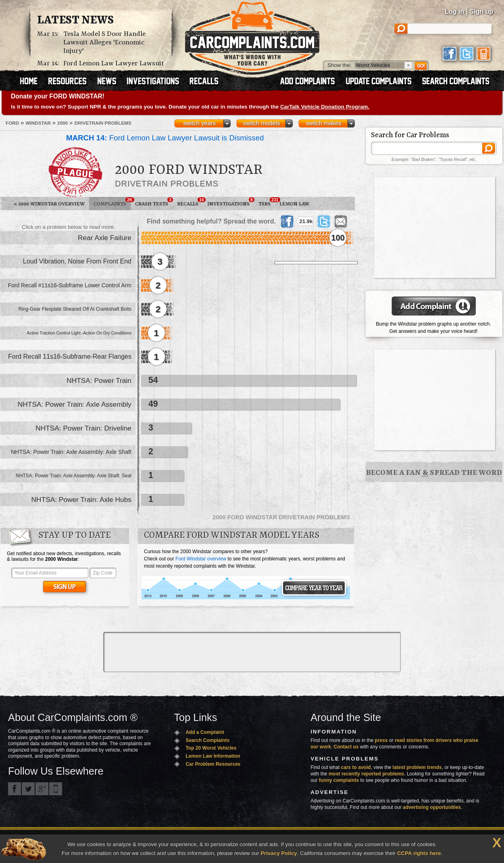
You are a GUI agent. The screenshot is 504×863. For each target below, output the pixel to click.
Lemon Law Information (213, 756)
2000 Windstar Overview (49, 204)
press (381, 740)
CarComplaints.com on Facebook (15, 789)
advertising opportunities (432, 807)
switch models (261, 123)
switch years (199, 123)
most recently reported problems (366, 774)
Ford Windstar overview (201, 559)
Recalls (190, 202)
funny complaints (339, 780)
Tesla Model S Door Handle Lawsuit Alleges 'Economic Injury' (104, 43)
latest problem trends (417, 767)
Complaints (112, 202)
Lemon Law (294, 204)
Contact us (346, 747)
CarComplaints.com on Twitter (28, 789)
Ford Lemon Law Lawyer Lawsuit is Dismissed (165, 138)
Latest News (75, 21)
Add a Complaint (205, 732)
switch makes (324, 123)
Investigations (231, 202)
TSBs (267, 202)
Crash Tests (154, 202)
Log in (454, 11)
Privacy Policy (279, 853)
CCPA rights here (419, 853)
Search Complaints (207, 740)
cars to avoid (356, 767)
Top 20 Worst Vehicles (211, 748)
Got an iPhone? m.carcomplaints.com (56, 789)
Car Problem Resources (213, 764)
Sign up (481, 11)
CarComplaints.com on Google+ (42, 789)
